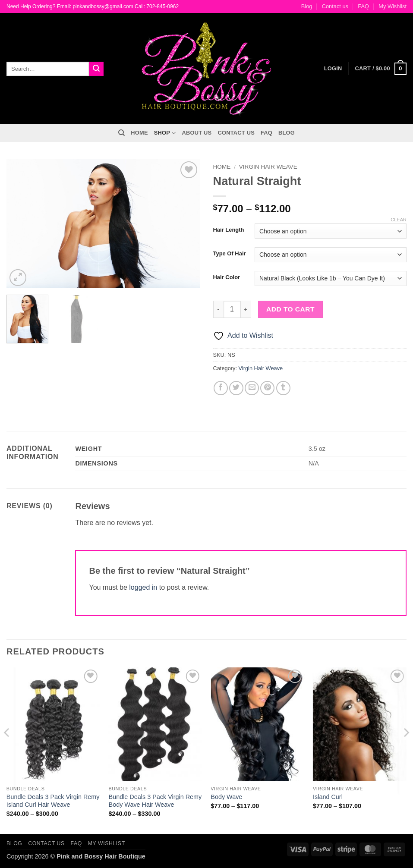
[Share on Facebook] (221, 388)
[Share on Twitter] (236, 388)
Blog (307, 6)
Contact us (335, 6)
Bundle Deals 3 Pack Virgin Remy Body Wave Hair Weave (155, 801)
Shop (165, 133)
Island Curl (328, 797)
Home (139, 133)
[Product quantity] (232, 309)
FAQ (363, 6)
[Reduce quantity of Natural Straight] (218, 309)
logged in (143, 587)
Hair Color (227, 277)
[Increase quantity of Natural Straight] (246, 309)
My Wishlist (393, 6)
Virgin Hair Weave (268, 167)
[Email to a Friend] (252, 388)
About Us (197, 133)
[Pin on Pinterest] (267, 388)
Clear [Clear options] (399, 220)
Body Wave (226, 797)
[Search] (121, 133)
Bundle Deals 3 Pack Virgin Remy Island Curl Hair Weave (53, 801)
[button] (381, 69)
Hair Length (229, 230)
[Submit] (96, 69)
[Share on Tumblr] (283, 388)
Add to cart (290, 309)
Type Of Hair (230, 254)
